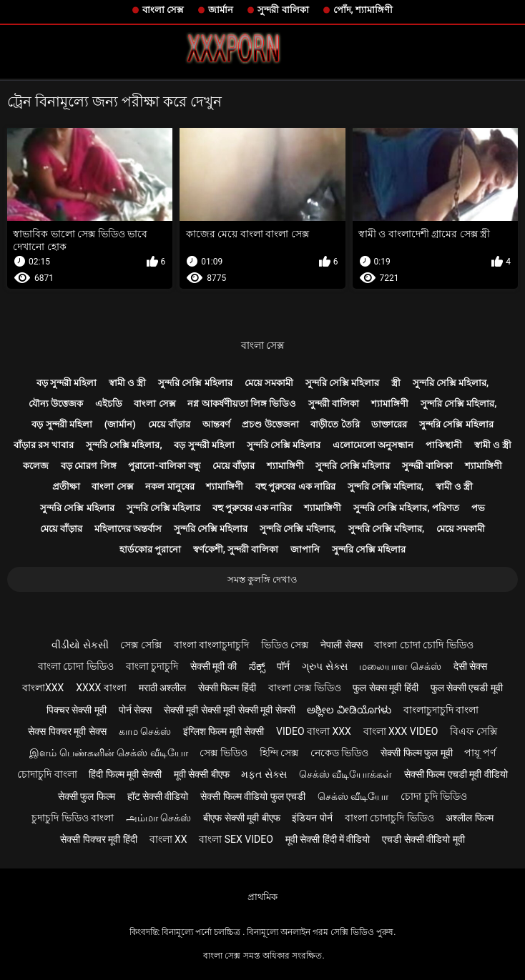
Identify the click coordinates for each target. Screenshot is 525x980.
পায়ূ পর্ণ (480, 753)
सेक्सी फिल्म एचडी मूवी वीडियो (456, 774)
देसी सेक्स (470, 666)
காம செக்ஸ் (145, 731)
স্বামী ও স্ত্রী (127, 383)
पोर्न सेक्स (135, 710)
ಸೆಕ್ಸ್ (257, 666)
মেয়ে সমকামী (269, 383)
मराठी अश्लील (162, 688)
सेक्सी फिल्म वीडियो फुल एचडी (253, 796)
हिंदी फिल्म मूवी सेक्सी (125, 774)
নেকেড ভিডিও (339, 753)
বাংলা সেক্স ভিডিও (305, 688)
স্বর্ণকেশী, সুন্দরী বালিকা (236, 549)
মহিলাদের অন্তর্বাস (128, 529)
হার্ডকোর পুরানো (150, 549)
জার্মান (221, 10)
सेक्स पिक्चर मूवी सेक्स (67, 731)
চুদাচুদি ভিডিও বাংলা (73, 818)
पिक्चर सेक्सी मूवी (77, 710)
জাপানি (305, 549)
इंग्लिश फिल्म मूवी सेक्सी (224, 731)
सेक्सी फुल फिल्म (87, 796)
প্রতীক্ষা (66, 486)
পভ (478, 508)
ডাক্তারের (389, 424)
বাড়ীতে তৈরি (335, 424)
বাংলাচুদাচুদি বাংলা (441, 710)
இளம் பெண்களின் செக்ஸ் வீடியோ (108, 753)
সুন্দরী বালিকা (283, 10)
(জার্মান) (120, 424)
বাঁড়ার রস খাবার (44, 445)
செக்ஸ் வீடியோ (353, 796)
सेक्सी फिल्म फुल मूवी (416, 753)
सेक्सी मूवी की (214, 666)
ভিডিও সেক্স (285, 645)
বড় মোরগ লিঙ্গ (88, 466)
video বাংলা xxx (314, 731)
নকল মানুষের (170, 486)
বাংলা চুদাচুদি (152, 666)
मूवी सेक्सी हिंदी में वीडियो (328, 839)
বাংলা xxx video (401, 731)
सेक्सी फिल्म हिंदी (227, 688)
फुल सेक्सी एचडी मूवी (467, 688)
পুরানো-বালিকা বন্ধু (164, 466)
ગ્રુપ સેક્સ (324, 666)
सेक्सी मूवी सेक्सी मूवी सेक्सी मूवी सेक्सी (230, 710)
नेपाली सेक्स (341, 645)
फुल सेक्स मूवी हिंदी (385, 688)
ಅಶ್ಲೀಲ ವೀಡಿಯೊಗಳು (349, 710)
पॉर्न (283, 666)
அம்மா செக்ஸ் (158, 818)
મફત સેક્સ (264, 774)
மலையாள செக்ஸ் (400, 666)
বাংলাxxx (43, 688)
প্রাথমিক (262, 897)
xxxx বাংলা (101, 688)
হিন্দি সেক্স (279, 753)
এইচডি (109, 404)
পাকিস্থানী (444, 445)
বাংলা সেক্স (163, 10)
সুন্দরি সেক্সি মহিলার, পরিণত (406, 508)
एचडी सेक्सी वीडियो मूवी (423, 839)
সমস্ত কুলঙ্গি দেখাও (262, 579)
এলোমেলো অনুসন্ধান (373, 445)
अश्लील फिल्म (469, 818)
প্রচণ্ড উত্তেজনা (270, 424)
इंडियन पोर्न (312, 818)
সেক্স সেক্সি (141, 645)
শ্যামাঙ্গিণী (390, 404)
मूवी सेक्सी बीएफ (202, 774)
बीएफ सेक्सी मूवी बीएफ (241, 818)
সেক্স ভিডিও (223, 753)
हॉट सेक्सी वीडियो (158, 796)
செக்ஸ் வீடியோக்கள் (345, 774)
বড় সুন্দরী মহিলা (67, 383)
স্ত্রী (396, 383)
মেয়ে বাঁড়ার (169, 424)
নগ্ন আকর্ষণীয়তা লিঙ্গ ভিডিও (242, 404)
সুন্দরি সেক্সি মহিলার (195, 383)
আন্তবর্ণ (216, 424)
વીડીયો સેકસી (80, 645)
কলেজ (36, 466)
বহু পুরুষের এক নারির (295, 486)
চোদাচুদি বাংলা (47, 774)
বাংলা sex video (236, 839)
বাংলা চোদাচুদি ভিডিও (389, 818)
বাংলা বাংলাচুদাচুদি (211, 645)
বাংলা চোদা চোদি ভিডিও (423, 645)
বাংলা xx (168, 839)
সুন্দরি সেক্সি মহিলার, (451, 383)
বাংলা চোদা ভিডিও (76, 666)
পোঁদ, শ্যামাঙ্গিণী (363, 10)
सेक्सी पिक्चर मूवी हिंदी (98, 839)
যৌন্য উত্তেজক (56, 404)
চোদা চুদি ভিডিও (434, 796)
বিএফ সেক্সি (473, 731)
